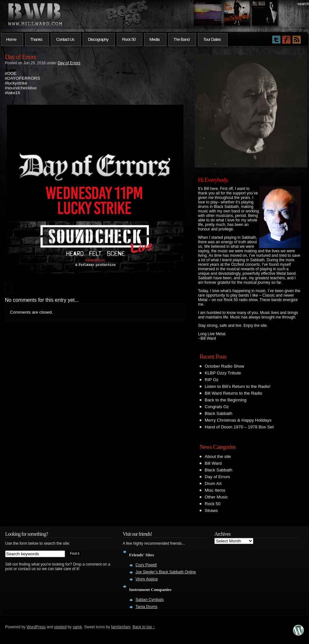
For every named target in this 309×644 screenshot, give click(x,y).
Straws (211, 510)
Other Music (216, 497)
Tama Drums (146, 607)
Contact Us (65, 39)
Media (154, 39)
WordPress (36, 627)
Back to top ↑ (144, 627)
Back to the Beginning (226, 400)
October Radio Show (225, 366)
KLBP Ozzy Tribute (223, 373)
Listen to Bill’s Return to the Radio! (238, 386)
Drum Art (213, 483)
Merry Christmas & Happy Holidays (238, 420)
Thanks (36, 39)
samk (77, 627)
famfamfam (121, 627)
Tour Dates (212, 39)
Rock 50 (129, 39)
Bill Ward (213, 463)
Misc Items (215, 490)
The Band (182, 39)
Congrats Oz (217, 407)
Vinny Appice (147, 579)
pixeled (61, 627)
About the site (218, 456)
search (303, 4)
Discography (98, 39)
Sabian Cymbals (150, 600)
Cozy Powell (146, 565)
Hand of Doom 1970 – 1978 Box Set (239, 427)
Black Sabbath (219, 413)
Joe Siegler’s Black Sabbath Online (166, 572)
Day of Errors (20, 57)
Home (11, 39)
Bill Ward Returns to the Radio (234, 393)
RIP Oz (212, 380)
